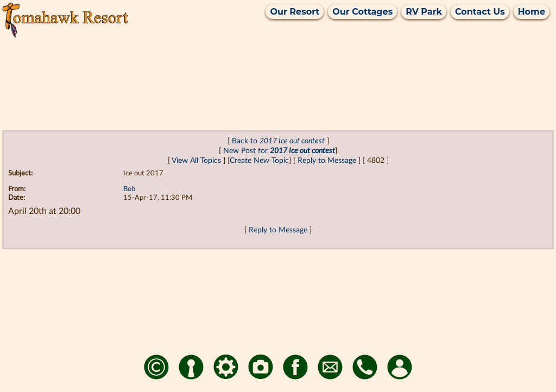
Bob (129, 189)
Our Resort (295, 12)
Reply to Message (327, 160)
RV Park (424, 12)
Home (532, 12)
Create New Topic (259, 160)
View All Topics (196, 160)
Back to (278, 141)
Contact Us (480, 12)
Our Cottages (362, 12)
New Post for (279, 151)
